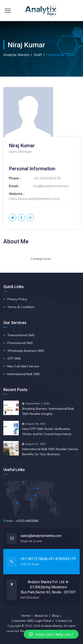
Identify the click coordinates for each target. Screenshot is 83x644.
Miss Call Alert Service (23, 366)
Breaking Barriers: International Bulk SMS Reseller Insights (48, 411)
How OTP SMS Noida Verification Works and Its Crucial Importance (47, 431)
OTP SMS (14, 358)
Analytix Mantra (52, 626)
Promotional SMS (20, 343)
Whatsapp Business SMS (26, 351)
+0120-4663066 (27, 521)
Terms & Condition (21, 307)
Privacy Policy (17, 299)
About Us (41, 616)
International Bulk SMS (24, 374)
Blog (55, 616)
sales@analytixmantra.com (41, 536)
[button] (51, 634)
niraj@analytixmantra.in (51, 186)
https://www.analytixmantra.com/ (34, 199)
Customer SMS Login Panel (32, 621)
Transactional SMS (21, 335)
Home (26, 616)
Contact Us (64, 621)
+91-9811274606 (34, 559)
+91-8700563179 (47, 178)
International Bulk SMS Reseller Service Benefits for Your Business (50, 452)
